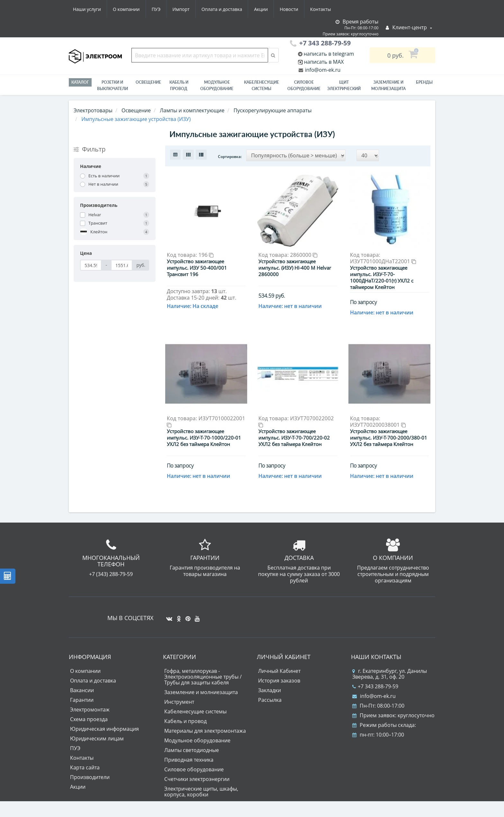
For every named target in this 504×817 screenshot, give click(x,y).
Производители (90, 777)
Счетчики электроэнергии (197, 779)
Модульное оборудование (217, 85)
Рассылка (270, 700)
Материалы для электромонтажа (205, 731)
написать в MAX (324, 62)
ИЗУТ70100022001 (206, 421)
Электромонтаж (90, 710)
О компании (126, 9)
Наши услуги (87, 9)
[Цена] (91, 265)
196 (206, 255)
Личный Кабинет (279, 671)
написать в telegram (328, 54)
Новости (289, 9)
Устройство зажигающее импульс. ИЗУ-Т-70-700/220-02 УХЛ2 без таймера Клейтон (294, 438)
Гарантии (82, 700)
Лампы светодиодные (192, 750)
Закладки (270, 690)
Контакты (321, 9)
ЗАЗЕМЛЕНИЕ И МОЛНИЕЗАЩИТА (388, 85)
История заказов (279, 681)
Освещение (148, 82)
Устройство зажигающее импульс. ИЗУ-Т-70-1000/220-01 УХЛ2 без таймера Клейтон (204, 438)
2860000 (304, 255)
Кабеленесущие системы (261, 85)
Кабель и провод (179, 85)
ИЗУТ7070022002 (296, 421)
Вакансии (82, 690)
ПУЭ (156, 9)
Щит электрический (344, 85)
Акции (261, 9)
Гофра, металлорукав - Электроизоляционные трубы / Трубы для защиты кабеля (203, 677)
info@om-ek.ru (322, 70)
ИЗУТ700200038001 (378, 425)
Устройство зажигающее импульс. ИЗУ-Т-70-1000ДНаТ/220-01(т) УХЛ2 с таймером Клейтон (382, 277)
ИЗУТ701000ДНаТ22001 (383, 261)
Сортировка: (230, 157)
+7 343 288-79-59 (375, 686)
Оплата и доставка (222, 9)
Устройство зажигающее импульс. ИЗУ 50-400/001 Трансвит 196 (197, 268)
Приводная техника (189, 760)
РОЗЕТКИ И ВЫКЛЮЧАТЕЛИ (113, 85)
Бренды (424, 82)
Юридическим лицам (97, 738)
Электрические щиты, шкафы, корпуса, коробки (201, 792)
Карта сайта (85, 767)
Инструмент (179, 702)
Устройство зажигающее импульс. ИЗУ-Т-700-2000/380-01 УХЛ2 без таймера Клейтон (389, 438)
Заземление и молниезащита (201, 692)
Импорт (181, 9)
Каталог (80, 82)
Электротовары (93, 110)
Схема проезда (89, 719)
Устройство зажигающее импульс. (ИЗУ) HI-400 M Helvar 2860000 (295, 268)
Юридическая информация (104, 729)
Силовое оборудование (304, 85)
